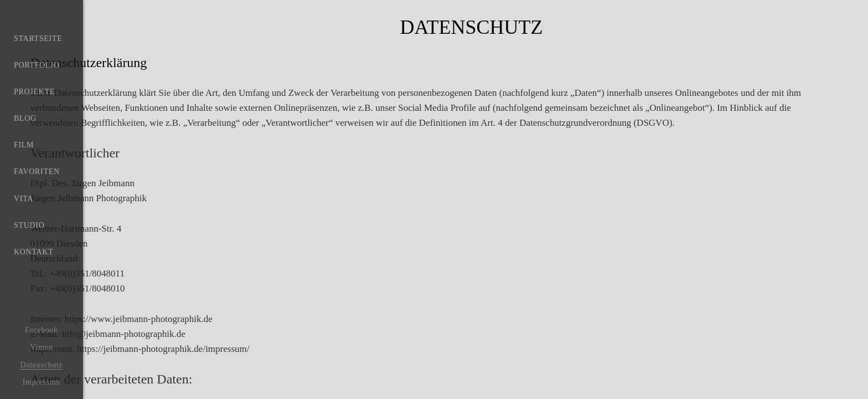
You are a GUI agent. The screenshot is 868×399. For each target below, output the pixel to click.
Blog (25, 136)
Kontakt (33, 295)
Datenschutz (42, 365)
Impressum (42, 382)
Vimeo (42, 347)
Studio (29, 262)
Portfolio (37, 72)
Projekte (34, 104)
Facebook (42, 330)
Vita (24, 231)
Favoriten (37, 199)
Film (24, 168)
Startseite (38, 41)
